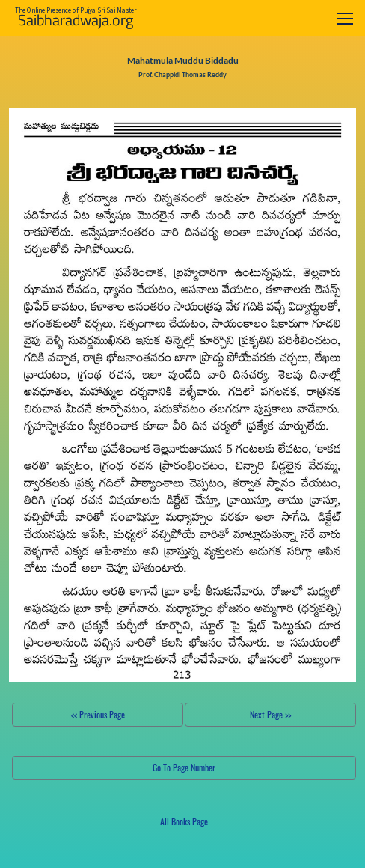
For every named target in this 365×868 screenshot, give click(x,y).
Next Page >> (270, 714)
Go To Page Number (184, 767)
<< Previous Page (98, 714)
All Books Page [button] (184, 821)
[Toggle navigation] (345, 18)
